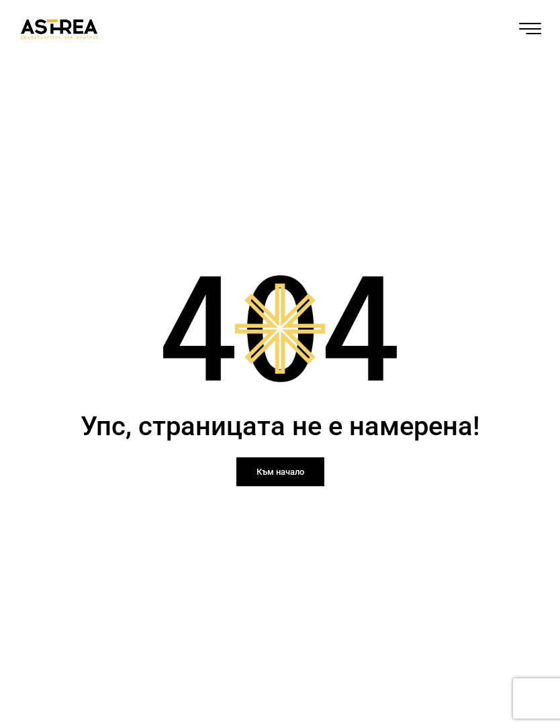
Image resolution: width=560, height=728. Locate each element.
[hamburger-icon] (530, 31)
